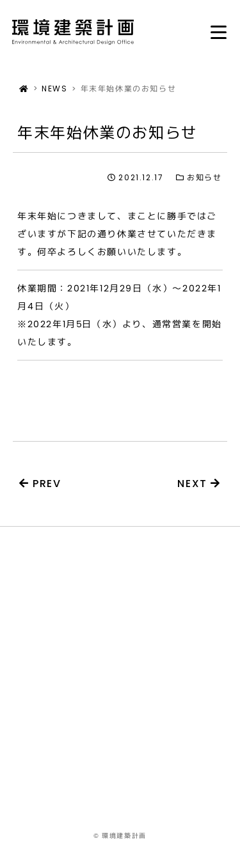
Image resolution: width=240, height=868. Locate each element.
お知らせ (199, 177)
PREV (40, 484)
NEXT (199, 484)
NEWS (54, 89)
